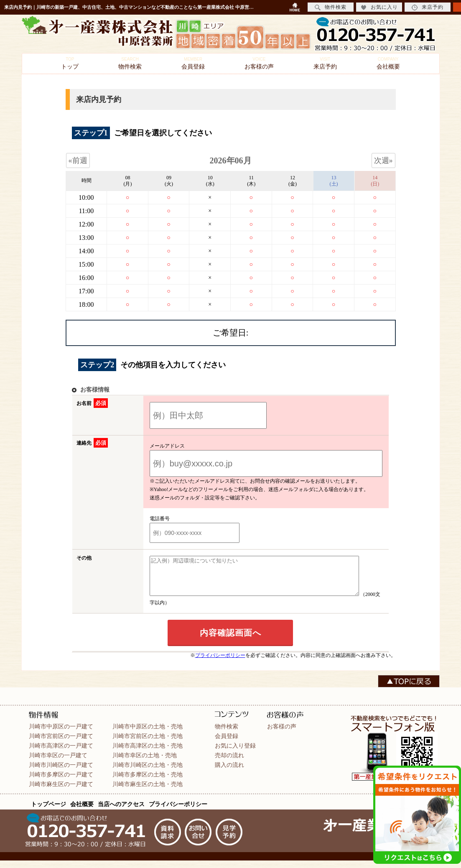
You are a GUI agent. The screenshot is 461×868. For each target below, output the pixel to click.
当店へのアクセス (121, 812)
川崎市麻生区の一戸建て (61, 792)
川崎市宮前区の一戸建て (61, 743)
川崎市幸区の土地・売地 (145, 763)
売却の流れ (229, 763)
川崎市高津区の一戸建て (61, 753)
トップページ (48, 812)
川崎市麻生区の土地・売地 (148, 792)
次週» (383, 160)
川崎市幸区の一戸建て (58, 763)
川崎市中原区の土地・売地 (148, 734)
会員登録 (193, 63)
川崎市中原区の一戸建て (61, 734)
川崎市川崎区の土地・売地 (148, 772)
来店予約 (325, 63)
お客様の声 (259, 63)
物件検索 (130, 63)
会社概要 (388, 63)
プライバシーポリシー (220, 663)
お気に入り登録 (235, 753)
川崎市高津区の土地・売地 (148, 753)
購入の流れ (229, 772)
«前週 (78, 160)
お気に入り (379, 7)
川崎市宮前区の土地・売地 (148, 743)
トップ (70, 63)
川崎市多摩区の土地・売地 (148, 782)
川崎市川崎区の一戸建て (61, 772)
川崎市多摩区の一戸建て (61, 782)
